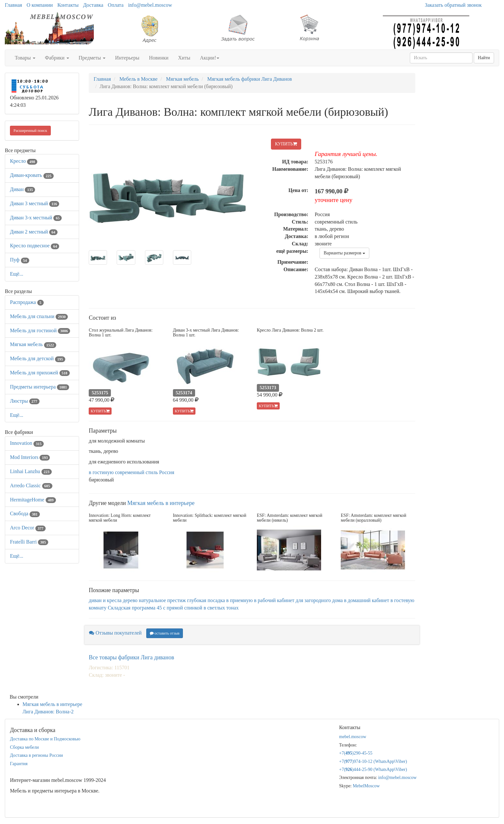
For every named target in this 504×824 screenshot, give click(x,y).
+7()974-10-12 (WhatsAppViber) (373, 761)
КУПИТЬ (286, 144)
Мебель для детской (38, 358)
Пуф (20, 260)
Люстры (25, 401)
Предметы (92, 58)
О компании (40, 5)
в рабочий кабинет (274, 600)
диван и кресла (105, 600)
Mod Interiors (30, 457)
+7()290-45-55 (356, 753)
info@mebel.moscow (150, 5)
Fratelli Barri (29, 542)
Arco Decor (28, 528)
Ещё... (17, 274)
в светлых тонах (221, 608)
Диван (22, 189)
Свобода (25, 513)
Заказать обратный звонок (453, 5)
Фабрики (57, 58)
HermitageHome (33, 500)
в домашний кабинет (367, 600)
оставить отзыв (165, 633)
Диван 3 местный (35, 203)
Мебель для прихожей (40, 373)
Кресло (24, 161)
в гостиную (101, 472)
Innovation (27, 443)
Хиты (184, 58)
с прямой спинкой (183, 608)
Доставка (93, 5)
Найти (484, 58)
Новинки (159, 58)
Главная (14, 5)
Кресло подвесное (35, 246)
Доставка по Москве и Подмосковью (45, 739)
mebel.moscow (353, 737)
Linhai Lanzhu (31, 471)
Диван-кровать (32, 175)
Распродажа (27, 302)
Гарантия (19, 764)
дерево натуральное (144, 600)
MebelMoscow (366, 786)
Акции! (210, 58)
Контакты (68, 5)
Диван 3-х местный (36, 218)
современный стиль (136, 472)
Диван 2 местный (34, 232)
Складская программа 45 (135, 608)
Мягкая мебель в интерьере (161, 503)
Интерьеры (127, 58)
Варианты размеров (344, 253)
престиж (176, 600)
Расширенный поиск (30, 131)
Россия (167, 472)
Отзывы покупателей (115, 633)
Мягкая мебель (33, 344)
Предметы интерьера (40, 387)
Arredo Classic (31, 485)
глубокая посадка (206, 600)
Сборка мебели (24, 747)
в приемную (239, 600)
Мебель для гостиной (40, 330)
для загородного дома (319, 600)
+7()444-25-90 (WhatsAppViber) (373, 769)
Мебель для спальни (39, 316)
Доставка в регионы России (36, 755)
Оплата (116, 5)
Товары (25, 58)
